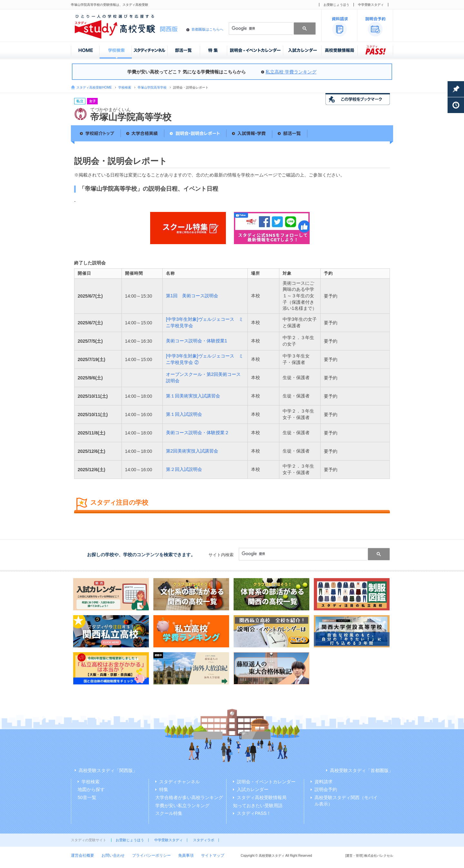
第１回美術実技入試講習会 (193, 396)
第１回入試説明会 (184, 414)
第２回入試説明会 (184, 469)
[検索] (260, 28)
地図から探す (91, 789)
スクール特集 (169, 813)
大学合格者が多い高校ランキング (189, 797)
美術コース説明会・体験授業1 (197, 341)
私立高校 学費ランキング (291, 72)
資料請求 (324, 782)
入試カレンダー (253, 789)
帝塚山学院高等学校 (152, 87)
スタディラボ (204, 840)
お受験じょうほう (336, 5)
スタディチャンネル (179, 782)
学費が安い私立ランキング (182, 806)
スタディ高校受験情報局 (262, 797)
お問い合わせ (113, 855)
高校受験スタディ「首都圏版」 (362, 770)
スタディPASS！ (254, 813)
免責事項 (186, 855)
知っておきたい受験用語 (258, 806)
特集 (164, 789)
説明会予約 (326, 789)
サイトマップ (213, 855)
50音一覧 (87, 797)
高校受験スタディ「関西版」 (108, 770)
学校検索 (125, 87)
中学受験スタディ (371, 5)
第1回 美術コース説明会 (192, 296)
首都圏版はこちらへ (207, 29)
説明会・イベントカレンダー (266, 782)
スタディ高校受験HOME (94, 87)
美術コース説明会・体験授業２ (198, 433)
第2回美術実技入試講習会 (192, 451)
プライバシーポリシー (151, 855)
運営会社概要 (82, 855)
